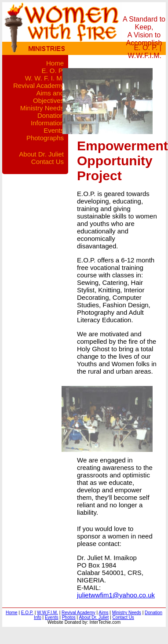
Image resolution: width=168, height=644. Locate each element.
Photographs (45, 138)
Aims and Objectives (48, 97)
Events (54, 130)
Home (55, 63)
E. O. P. (146, 48)
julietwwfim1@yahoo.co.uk (116, 595)
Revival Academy (38, 86)
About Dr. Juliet (41, 154)
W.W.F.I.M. (145, 56)
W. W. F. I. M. (44, 78)
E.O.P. (27, 613)
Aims (103, 613)
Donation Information (47, 119)
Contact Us (47, 162)
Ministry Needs (42, 108)
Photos (69, 617)
